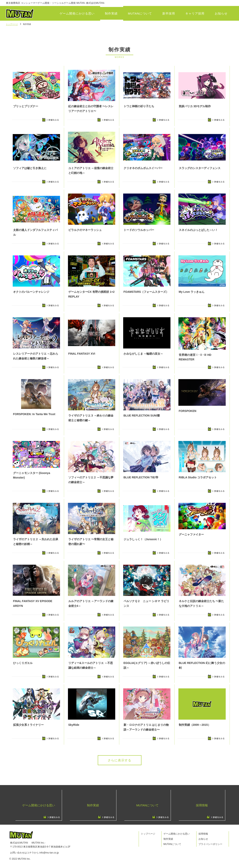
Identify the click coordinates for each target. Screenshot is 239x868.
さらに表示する (119, 760)
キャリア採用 (195, 13)
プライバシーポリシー (210, 844)
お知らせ (221, 13)
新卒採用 (169, 13)
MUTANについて (140, 13)
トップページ (12, 24)
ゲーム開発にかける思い (77, 13)
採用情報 (203, 834)
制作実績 (111, 13)
